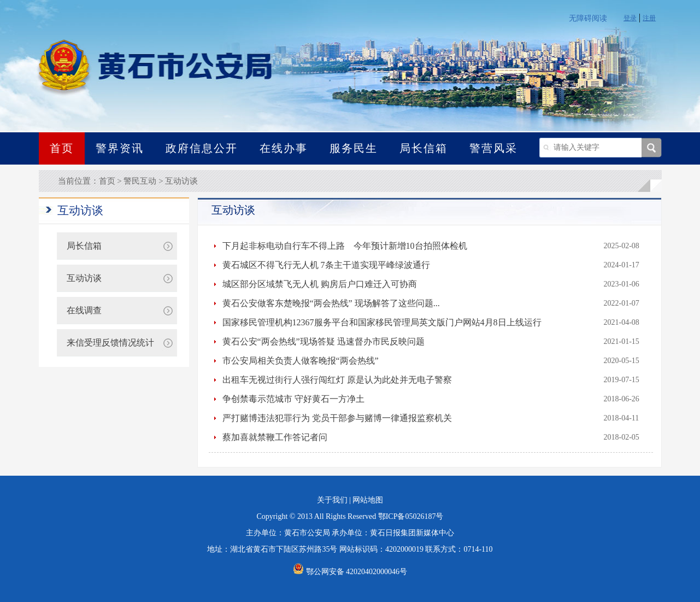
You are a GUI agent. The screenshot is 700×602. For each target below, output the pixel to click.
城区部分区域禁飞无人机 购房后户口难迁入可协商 (320, 284)
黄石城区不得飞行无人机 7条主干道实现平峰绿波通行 (326, 265)
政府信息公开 (202, 148)
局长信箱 (423, 148)
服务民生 (354, 148)
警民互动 (140, 181)
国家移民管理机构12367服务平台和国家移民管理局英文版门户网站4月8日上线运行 (382, 322)
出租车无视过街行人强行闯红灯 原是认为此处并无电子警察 (337, 380)
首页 (62, 148)
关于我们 (332, 500)
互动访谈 (181, 181)
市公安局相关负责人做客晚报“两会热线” (301, 361)
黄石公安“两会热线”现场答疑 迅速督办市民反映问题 (323, 341)
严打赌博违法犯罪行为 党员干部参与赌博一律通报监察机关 (337, 418)
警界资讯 (120, 148)
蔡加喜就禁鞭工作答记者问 (275, 437)
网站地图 (368, 500)
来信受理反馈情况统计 (110, 343)
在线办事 (284, 148)
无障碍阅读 (588, 18)
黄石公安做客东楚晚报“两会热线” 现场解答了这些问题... (331, 303)
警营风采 (493, 148)
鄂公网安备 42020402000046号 (350, 572)
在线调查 (84, 310)
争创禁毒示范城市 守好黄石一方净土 (293, 399)
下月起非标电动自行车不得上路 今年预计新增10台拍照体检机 (345, 246)
